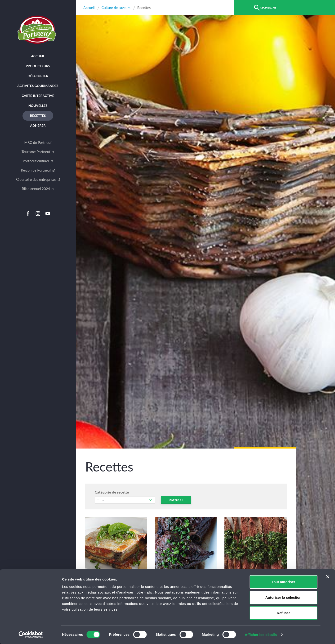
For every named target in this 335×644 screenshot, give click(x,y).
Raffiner (176, 500)
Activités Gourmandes (38, 86)
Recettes (38, 116)
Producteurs (38, 66)
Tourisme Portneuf (36, 152)
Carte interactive (38, 96)
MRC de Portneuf (38, 142)
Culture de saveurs (116, 8)
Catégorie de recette (112, 492)
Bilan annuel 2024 (36, 189)
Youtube (48, 213)
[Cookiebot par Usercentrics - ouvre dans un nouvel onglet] (31, 635)
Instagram (38, 213)
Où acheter (38, 76)
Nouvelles (38, 106)
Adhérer (38, 125)
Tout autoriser (283, 582)
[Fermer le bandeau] (328, 577)
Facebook (28, 213)
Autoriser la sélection (284, 597)
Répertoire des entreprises (36, 179)
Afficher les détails (261, 635)
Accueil (38, 56)
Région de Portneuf (36, 170)
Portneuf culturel (36, 161)
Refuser (283, 613)
